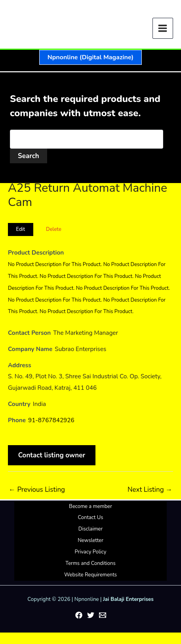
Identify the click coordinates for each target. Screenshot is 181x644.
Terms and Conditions (90, 563)
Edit (20, 229)
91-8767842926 (51, 420)
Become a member (90, 506)
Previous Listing (37, 490)
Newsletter (90, 540)
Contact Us (90, 517)
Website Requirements (90, 575)
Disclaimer (90, 529)
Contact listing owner (52, 455)
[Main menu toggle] (163, 28)
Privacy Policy (90, 552)
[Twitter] (91, 615)
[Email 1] (103, 615)
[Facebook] (79, 615)
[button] (90, 57)
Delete (54, 229)
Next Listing (150, 490)
